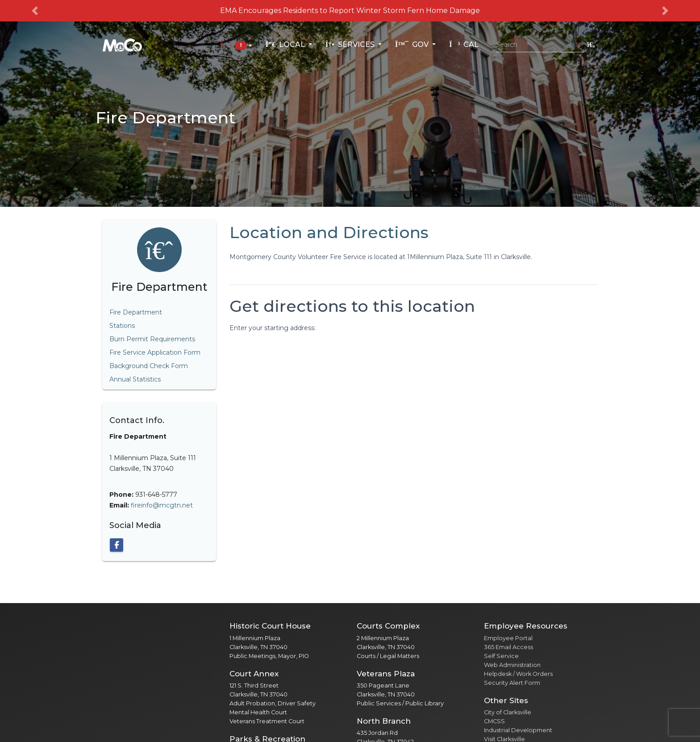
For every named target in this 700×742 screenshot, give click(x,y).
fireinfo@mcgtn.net (162, 505)
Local (286, 44)
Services (351, 44)
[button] (35, 11)
